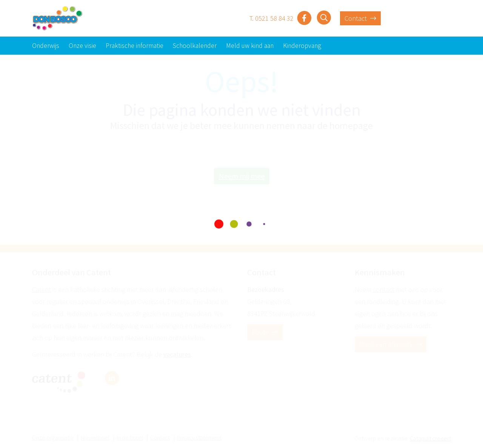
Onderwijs (46, 46)
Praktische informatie (135, 46)
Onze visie (82, 46)
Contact (360, 18)
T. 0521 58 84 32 (271, 18)
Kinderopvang (302, 46)
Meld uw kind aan (250, 46)
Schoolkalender (195, 46)
